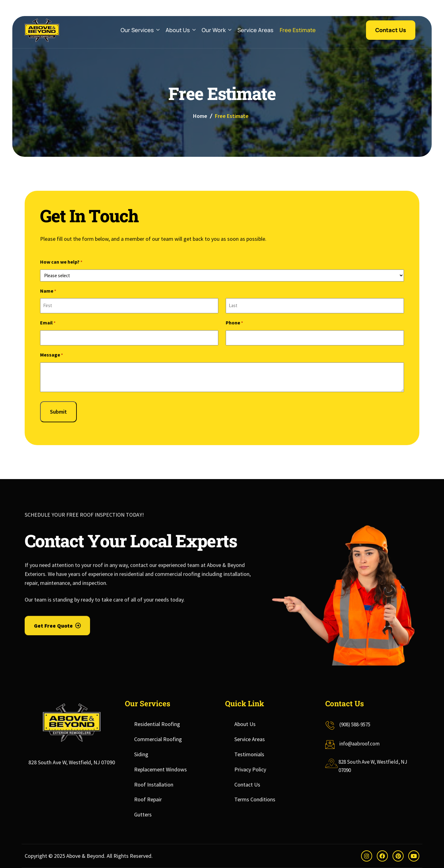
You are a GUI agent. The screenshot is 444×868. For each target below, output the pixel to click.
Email (48, 323)
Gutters (143, 814)
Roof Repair (148, 799)
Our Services (140, 30)
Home (200, 116)
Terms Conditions (255, 799)
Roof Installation (154, 785)
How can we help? (61, 263)
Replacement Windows (160, 769)
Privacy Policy (250, 769)
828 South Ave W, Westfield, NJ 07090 (72, 762)
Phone (234, 323)
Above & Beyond (85, 856)
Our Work (216, 30)
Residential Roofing (157, 724)
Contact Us (247, 785)
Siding (141, 754)
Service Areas (255, 30)
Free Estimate (298, 30)
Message (51, 355)
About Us (181, 30)
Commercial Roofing (158, 739)
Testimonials (249, 754)
